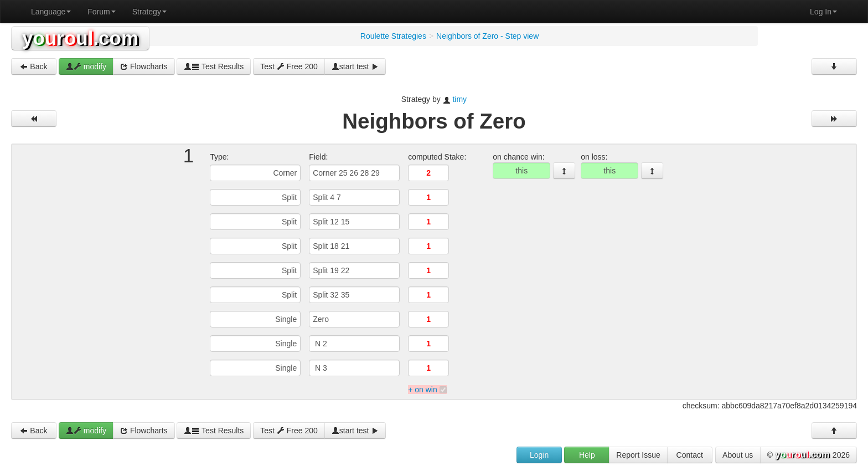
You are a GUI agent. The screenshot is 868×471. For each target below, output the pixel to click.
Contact (690, 455)
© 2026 (808, 455)
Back (33, 66)
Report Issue (638, 455)
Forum (101, 12)
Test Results (214, 66)
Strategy (149, 12)
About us (738, 455)
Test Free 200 (289, 66)
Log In (823, 12)
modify (86, 66)
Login (539, 455)
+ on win (423, 390)
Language (51, 12)
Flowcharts (144, 66)
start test (355, 66)
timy (459, 99)
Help (587, 455)
